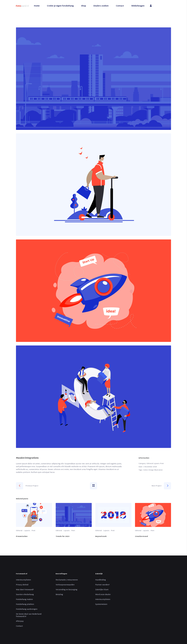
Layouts (156, 464)
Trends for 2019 (62, 536)
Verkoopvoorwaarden (65, 585)
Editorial (150, 464)
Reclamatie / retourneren (67, 580)
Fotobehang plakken (25, 604)
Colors (146, 470)
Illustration (158, 470)
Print (162, 464)
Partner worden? (102, 585)
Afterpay (20, 621)
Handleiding (101, 580)
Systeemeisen (101, 604)
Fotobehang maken (24, 600)
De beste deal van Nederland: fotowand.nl (29, 615)
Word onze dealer (103, 595)
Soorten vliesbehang (25, 595)
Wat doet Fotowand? (25, 590)
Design (151, 470)
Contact (19, 626)
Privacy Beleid (22, 585)
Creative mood (141, 536)
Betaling (59, 595)
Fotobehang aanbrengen (27, 609)
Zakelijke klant (102, 590)
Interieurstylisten (23, 580)
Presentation (22, 536)
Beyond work (101, 536)
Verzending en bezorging (66, 590)
